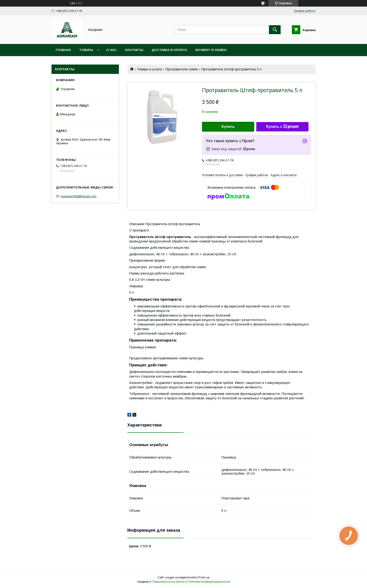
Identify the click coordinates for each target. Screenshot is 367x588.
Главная (63, 50)
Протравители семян (182, 69)
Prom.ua (204, 577)
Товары (86, 50)
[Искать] (275, 30)
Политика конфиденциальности (209, 582)
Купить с (282, 127)
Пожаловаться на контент (169, 582)
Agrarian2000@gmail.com (78, 196)
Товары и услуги (149, 69)
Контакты (134, 50)
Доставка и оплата (169, 50)
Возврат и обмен (211, 50)
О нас (111, 50)
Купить (228, 127)
